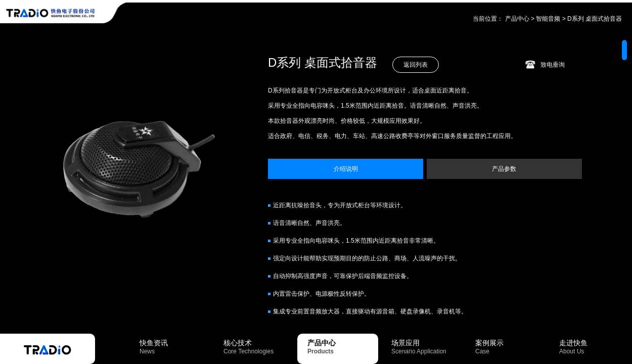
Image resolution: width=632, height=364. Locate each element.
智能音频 (548, 19)
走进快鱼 (595, 347)
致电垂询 (553, 65)
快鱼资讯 (175, 347)
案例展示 (511, 347)
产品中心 (517, 19)
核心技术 (259, 347)
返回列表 (416, 65)
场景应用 (427, 347)
